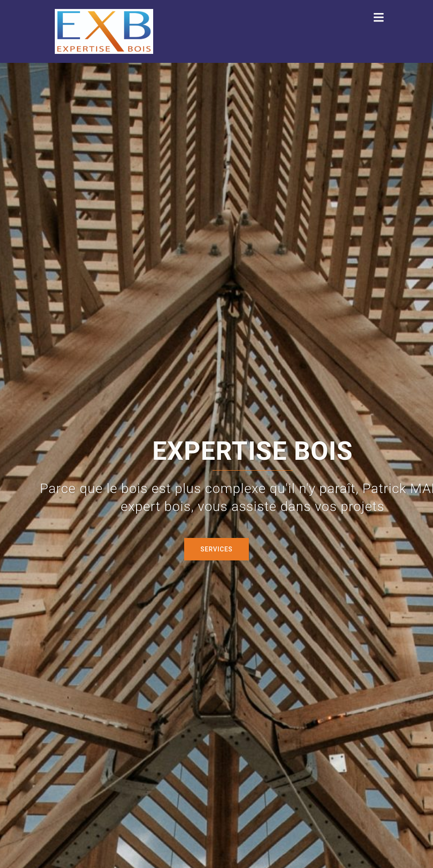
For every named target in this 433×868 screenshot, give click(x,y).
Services (216, 549)
